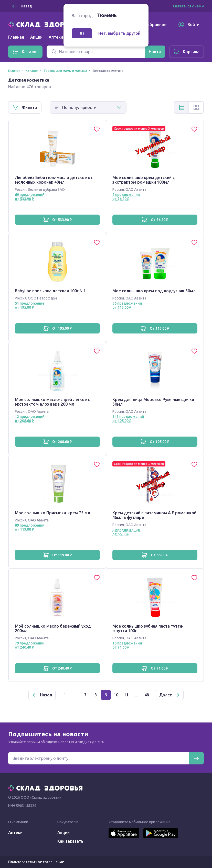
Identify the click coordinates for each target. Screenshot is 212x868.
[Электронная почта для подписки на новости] (99, 758)
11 (126, 695)
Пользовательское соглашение (36, 862)
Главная (16, 37)
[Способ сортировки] (88, 107)
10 (116, 695)
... (75, 695)
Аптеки (15, 832)
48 (147, 695)
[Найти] (155, 52)
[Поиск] (96, 52)
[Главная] (47, 24)
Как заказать (70, 841)
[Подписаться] (196, 758)
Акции (36, 37)
